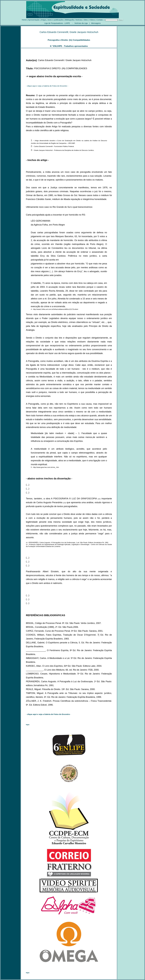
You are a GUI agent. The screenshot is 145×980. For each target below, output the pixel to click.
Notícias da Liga (81, 23)
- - (48, 714)
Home (24, 20)
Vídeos (92, 20)
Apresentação (34, 20)
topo (28, 725)
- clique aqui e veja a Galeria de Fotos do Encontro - (47, 86)
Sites (86, 20)
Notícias (79, 20)
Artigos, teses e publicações (52, 20)
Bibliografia (70, 20)
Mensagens (96, 23)
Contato (100, 20)
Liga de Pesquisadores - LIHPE (57, 23)
